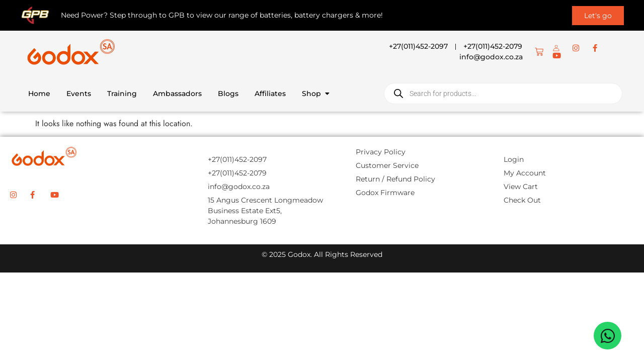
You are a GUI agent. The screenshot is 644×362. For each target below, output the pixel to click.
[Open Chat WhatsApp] (608, 336)
